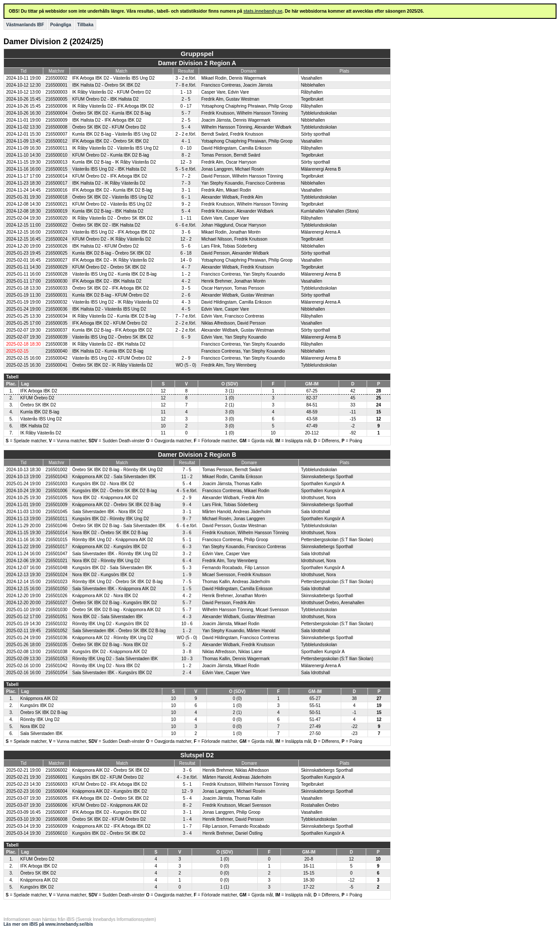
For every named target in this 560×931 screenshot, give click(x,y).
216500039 (56, 337)
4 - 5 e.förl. (187, 491)
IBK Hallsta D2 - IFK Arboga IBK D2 (107, 120)
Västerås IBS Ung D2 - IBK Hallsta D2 (109, 169)
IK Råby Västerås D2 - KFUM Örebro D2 (112, 92)
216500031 (56, 295)
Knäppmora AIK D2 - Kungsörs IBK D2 (110, 547)
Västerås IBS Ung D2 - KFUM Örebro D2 (112, 358)
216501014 (56, 533)
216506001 (56, 777)
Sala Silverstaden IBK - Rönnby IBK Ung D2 (115, 554)
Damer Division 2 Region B (197, 455)
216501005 (56, 498)
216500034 (56, 316)
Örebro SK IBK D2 (38, 405)
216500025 (56, 253)
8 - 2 (186, 155)
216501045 (56, 512)
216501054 (56, 673)
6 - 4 (187, 561)
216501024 (56, 575)
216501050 (56, 589)
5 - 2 (187, 645)
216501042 (56, 666)
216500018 (56, 197)
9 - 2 (186, 204)
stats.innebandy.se (263, 11)
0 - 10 (186, 148)
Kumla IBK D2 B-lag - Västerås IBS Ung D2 (114, 134)
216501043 (56, 477)
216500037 (56, 330)
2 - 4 (187, 673)
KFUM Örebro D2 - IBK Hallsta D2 (105, 99)
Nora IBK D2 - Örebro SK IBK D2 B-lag (110, 533)
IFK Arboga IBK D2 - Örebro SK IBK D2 (110, 141)
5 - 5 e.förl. (186, 169)
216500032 (56, 302)
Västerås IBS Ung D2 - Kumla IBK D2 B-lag (114, 274)
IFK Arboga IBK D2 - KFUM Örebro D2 (110, 323)
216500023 (56, 232)
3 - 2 (187, 554)
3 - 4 (187, 833)
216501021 (56, 561)
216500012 (56, 141)
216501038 (56, 652)
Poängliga (61, 25)
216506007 (56, 812)
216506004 (56, 791)
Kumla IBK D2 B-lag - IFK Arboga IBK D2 (112, 330)
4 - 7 (186, 267)
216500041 (56, 365)
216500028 (56, 274)
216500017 (56, 183)
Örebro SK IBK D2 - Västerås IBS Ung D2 (113, 197)
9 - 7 (187, 519)
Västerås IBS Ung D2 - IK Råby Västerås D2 (115, 302)
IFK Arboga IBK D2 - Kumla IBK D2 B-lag (112, 190)
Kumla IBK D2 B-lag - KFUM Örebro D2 (111, 295)
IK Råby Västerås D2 (40, 433)
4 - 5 (186, 309)
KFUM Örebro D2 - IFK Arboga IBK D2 (110, 176)
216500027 (56, 260)
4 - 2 (186, 281)
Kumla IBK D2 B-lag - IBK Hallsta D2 (108, 211)
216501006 (56, 491)
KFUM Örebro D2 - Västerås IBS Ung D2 (112, 204)
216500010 (56, 155)
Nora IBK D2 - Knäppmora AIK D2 (105, 498)
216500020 (56, 218)
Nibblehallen (313, 85)
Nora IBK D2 (32, 726)
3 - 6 (186, 232)
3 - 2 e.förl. (186, 78)
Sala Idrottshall (315, 512)
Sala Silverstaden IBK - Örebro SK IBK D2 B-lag (119, 631)
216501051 (56, 617)
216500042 (56, 358)
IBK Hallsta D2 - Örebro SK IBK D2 (106, 85)
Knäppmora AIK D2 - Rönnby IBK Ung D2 (113, 638)
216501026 (56, 596)
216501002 (56, 470)
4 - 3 (186, 302)
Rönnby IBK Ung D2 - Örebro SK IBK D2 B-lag (117, 582)
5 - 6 (186, 246)
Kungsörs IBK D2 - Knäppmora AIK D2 (110, 652)
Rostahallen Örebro (320, 805)
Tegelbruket (312, 99)
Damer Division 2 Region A (197, 63)
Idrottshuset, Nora (318, 498)
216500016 (56, 190)
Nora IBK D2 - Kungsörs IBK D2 (103, 575)
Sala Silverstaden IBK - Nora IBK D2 (108, 512)
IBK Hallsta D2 (34, 426)
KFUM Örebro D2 (37, 398)
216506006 (56, 805)
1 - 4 (187, 819)
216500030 (56, 281)
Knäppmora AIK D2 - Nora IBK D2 (105, 596)
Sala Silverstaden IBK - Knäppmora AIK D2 (114, 589)
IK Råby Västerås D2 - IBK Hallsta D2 (109, 344)
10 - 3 (187, 659)
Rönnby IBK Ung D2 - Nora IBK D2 (106, 666)
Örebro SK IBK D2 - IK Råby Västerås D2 (112, 365)
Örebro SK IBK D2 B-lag (44, 712)
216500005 (56, 99)
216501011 (56, 519)
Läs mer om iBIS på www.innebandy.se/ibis (48, 924)
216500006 (56, 106)
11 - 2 (187, 477)
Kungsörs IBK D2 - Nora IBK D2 (103, 484)
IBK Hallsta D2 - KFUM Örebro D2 (105, 246)
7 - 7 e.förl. (186, 316)
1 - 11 (186, 218)
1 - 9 (187, 575)
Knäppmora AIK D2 (39, 698)
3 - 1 (186, 190)
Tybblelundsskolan (319, 113)
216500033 (56, 288)
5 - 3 (187, 568)
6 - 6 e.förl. (186, 225)
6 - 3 (187, 547)
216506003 (56, 784)
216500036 (56, 309)
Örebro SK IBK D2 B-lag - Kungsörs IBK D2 (114, 603)
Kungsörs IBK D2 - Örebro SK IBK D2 (109, 833)
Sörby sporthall (316, 134)
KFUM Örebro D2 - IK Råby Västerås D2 (112, 239)
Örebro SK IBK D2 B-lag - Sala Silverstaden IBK (119, 526)
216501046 (56, 526)
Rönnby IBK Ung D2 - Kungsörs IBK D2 (111, 624)
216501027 (56, 603)
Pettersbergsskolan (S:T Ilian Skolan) (337, 540)
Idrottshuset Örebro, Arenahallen (333, 603)
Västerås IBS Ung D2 (41, 419)
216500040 (56, 351)
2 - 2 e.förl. (186, 134)
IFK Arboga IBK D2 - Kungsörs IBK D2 (109, 812)
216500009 (56, 120)
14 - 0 (186, 260)
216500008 (56, 127)
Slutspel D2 (197, 755)
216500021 (56, 204)
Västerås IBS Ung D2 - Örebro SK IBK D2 (113, 337)
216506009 (56, 826)
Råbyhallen (312, 92)
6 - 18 (186, 253)
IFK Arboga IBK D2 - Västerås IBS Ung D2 (113, 78)
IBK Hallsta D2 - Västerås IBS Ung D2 (109, 309)
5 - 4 (186, 127)
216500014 (56, 176)
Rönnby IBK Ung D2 (40, 719)
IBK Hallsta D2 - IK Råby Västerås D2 (109, 183)
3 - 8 (187, 652)
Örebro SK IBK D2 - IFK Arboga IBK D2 (110, 288)
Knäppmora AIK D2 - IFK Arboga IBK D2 (111, 826)
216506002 (56, 770)
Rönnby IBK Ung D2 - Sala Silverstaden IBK (115, 659)
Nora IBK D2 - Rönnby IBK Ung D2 (106, 561)
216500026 (56, 246)
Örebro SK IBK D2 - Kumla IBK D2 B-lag (112, 113)
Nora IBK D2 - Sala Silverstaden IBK (108, 617)
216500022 (56, 225)
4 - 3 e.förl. (187, 777)
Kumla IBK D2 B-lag (40, 412)
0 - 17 (186, 106)
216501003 (56, 484)
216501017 (56, 547)
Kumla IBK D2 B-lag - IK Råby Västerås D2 (114, 162)
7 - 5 (187, 470)
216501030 (56, 610)
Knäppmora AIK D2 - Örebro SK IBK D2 (111, 770)
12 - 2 (186, 239)
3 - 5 (186, 288)
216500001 (56, 85)
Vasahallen (312, 78)
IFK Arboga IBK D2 (39, 391)
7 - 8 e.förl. (186, 85)
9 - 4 (187, 505)
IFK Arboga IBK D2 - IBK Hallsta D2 (107, 281)
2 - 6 (186, 295)
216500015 (56, 169)
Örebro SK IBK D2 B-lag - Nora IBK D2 (110, 645)
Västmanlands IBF (25, 25)
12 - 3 (186, 162)
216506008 (56, 819)
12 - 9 (187, 791)
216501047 (56, 554)
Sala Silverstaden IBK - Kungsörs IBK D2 (112, 673)
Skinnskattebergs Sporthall (327, 477)
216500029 (56, 267)
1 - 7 (187, 826)
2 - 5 (186, 99)
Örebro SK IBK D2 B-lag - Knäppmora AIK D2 (116, 610)
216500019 (56, 211)
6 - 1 (186, 197)
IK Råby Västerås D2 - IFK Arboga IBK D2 (113, 106)
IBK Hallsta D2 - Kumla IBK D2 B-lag (108, 351)
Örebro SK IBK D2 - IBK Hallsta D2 (106, 225)
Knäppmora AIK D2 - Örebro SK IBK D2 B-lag (116, 505)
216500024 (56, 239)
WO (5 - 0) (186, 365)
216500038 (56, 344)
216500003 (56, 92)
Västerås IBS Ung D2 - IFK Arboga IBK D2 (113, 232)
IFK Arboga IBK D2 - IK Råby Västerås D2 (113, 260)
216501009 (56, 505)
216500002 (56, 78)
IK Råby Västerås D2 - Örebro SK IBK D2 (112, 218)
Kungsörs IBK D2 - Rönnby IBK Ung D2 (111, 519)
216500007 (56, 134)
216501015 (56, 540)
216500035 (56, 323)
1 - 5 (187, 589)
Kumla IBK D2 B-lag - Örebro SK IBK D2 (112, 253)
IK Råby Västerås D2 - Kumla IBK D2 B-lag (114, 316)
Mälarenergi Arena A (321, 232)
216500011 (56, 148)
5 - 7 (186, 113)
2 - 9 (186, 358)
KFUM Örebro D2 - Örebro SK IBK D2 (109, 267)
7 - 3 (186, 183)
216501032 (56, 624)
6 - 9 (186, 337)
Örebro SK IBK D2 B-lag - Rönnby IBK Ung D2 (117, 470)
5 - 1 (187, 540)
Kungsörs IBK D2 (37, 705)
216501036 (56, 638)
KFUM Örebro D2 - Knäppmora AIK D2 (110, 805)
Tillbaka (86, 25)
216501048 (56, 568)
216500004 (56, 113)
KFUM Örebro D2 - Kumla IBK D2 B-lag (111, 155)
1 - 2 (186, 274)
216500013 (56, 162)
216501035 (56, 645)
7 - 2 (186, 176)
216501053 (56, 659)
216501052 (56, 631)
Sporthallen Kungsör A (323, 484)
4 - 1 (186, 141)
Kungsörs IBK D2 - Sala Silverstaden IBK (112, 568)
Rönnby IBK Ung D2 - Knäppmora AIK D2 (113, 540)
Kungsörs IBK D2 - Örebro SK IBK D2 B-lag (114, 491)
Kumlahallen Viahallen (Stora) (330, 211)
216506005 (56, 798)
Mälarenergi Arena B (321, 169)
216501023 (56, 582)
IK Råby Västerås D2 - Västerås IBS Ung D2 (115, 148)
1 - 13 (186, 92)
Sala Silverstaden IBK (41, 733)
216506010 (56, 833)
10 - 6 (187, 624)
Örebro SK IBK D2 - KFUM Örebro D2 (109, 127)
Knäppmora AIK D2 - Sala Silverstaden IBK (114, 477)
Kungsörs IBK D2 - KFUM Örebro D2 (108, 777)
